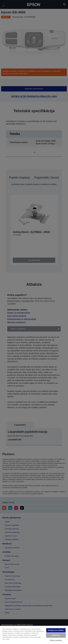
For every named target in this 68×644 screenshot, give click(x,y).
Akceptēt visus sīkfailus (56, 630)
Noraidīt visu (56, 635)
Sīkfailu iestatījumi (56, 640)
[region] (34, 635)
